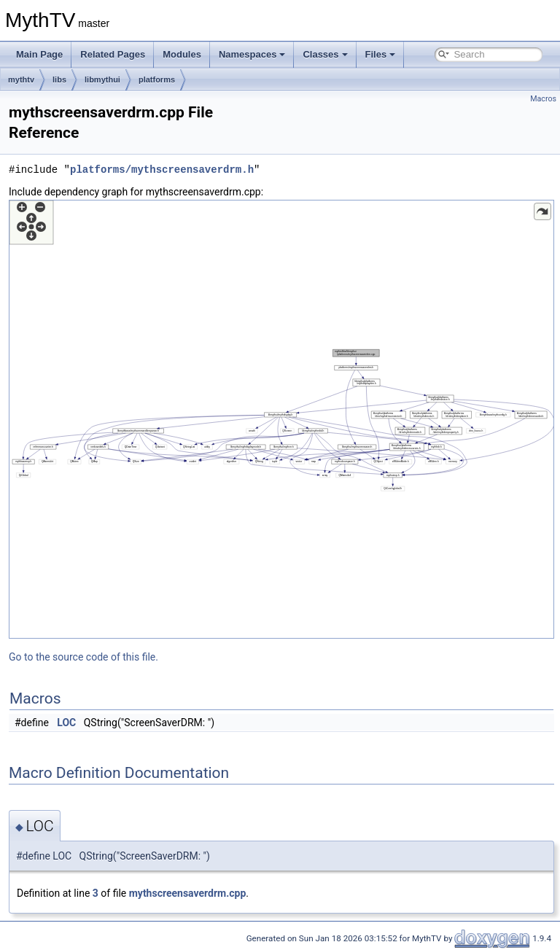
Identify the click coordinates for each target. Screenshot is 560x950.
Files (381, 54)
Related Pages (113, 54)
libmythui (102, 79)
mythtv (21, 79)
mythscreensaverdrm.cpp (188, 893)
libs (59, 79)
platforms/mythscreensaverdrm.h (162, 170)
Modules (182, 54)
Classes (325, 54)
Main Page (39, 54)
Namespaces (252, 54)
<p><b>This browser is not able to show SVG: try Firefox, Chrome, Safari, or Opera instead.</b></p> (281, 419)
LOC (66, 723)
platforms (157, 79)
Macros (543, 99)
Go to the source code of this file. (83, 657)
